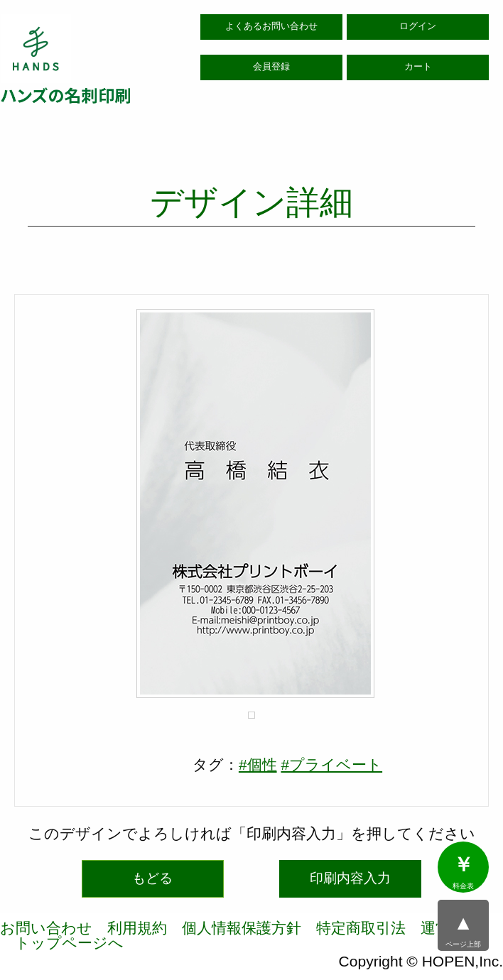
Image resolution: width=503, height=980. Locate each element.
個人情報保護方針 (242, 928)
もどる (152, 878)
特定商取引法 (361, 928)
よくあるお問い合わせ (271, 26)
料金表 (463, 872)
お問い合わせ (46, 928)
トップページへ (69, 943)
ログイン (418, 26)
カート (418, 67)
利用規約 (137, 928)
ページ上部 (463, 930)
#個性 (258, 764)
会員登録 (271, 67)
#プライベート (331, 764)
